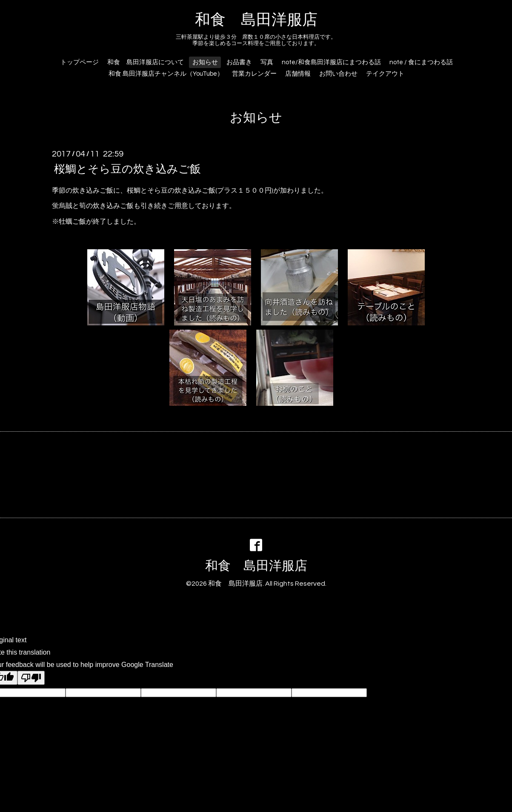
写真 (267, 62)
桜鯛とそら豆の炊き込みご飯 (127, 169)
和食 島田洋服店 (256, 20)
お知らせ (205, 62)
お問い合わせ (338, 74)
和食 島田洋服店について (146, 62)
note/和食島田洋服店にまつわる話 (331, 62)
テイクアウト (385, 74)
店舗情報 (298, 74)
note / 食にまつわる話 (421, 62)
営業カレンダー (254, 74)
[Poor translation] (31, 678)
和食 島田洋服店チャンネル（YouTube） (166, 74)
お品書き (239, 62)
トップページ (80, 62)
